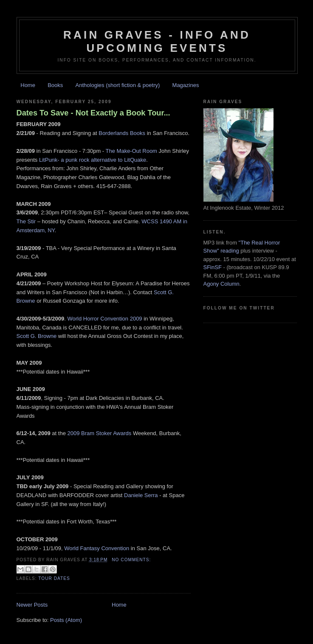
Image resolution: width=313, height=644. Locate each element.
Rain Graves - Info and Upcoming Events (157, 41)
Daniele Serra (141, 495)
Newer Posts (32, 605)
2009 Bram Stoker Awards (100, 433)
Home (28, 85)
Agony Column (221, 284)
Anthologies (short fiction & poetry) (118, 85)
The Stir (27, 221)
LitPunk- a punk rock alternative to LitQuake (93, 160)
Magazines (186, 85)
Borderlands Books (122, 133)
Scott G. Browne (37, 336)
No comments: (131, 560)
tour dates (54, 578)
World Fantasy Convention (97, 548)
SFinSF (213, 267)
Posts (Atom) (66, 620)
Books (55, 85)
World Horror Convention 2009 (106, 319)
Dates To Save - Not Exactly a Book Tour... (93, 113)
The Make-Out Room (131, 151)
